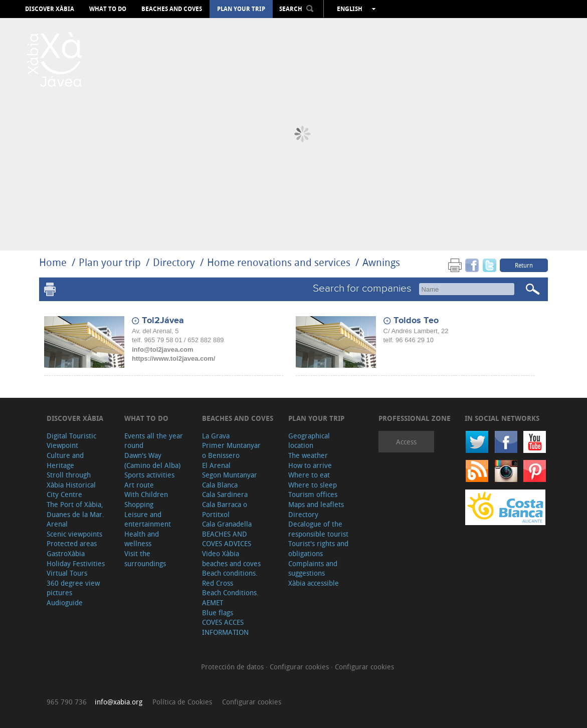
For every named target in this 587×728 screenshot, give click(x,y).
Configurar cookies (300, 667)
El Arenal (216, 465)
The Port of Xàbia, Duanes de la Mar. (75, 509)
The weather (308, 455)
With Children (146, 494)
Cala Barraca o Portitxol (225, 509)
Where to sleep (313, 485)
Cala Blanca (220, 485)
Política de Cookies (182, 702)
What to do (108, 9)
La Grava (216, 436)
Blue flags (218, 613)
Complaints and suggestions (313, 568)
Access (406, 442)
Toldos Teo (416, 321)
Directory (174, 262)
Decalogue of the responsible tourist (318, 529)
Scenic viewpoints (74, 534)
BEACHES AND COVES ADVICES (227, 539)
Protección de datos (233, 667)
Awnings (381, 262)
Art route (139, 485)
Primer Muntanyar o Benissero (231, 450)
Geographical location (309, 441)
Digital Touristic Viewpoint (71, 441)
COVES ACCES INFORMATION (225, 627)
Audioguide (65, 602)
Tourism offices (313, 494)
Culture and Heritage (65, 460)
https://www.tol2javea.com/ (173, 358)
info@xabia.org (119, 702)
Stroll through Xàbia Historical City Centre (71, 484)
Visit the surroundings (145, 558)
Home (53, 262)
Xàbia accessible (314, 583)
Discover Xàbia (50, 9)
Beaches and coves (172, 9)
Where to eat (309, 475)
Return (524, 265)
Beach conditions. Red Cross (230, 578)
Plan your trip (241, 9)
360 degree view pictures (73, 588)
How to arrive (310, 465)
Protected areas (72, 543)
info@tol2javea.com (162, 349)
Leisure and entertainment (148, 519)
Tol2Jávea (163, 321)
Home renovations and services (279, 262)
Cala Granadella (227, 524)
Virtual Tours (67, 573)
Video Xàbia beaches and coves (231, 558)
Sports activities (149, 475)
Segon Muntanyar (230, 475)
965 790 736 (67, 702)
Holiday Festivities (76, 563)
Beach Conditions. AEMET (230, 597)
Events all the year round (154, 441)
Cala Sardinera (225, 494)
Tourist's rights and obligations (318, 548)
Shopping (139, 504)
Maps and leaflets (316, 504)
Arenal (57, 524)
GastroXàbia (66, 553)
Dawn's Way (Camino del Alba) (152, 460)
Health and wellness (142, 539)
